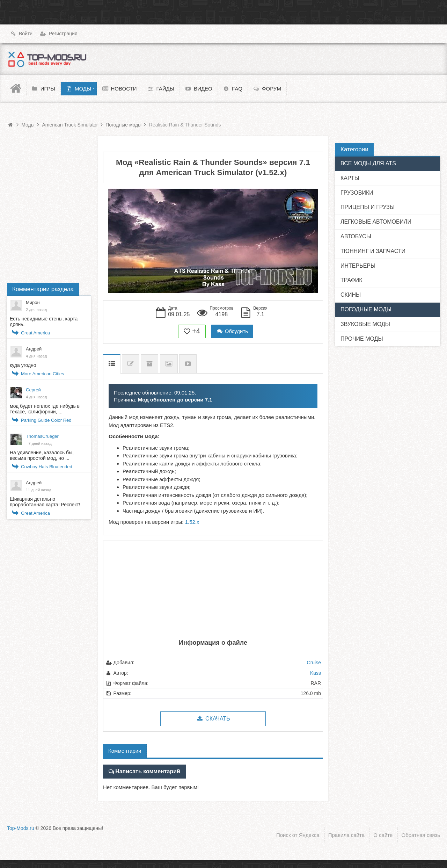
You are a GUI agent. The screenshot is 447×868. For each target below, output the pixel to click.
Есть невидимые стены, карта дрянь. (44, 321)
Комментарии (125, 751)
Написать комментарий (145, 771)
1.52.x (192, 522)
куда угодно (23, 365)
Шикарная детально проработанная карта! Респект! (45, 502)
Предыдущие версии (149, 364)
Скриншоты (169, 364)
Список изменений (131, 364)
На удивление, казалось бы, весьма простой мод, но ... (42, 455)
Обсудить (232, 331)
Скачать (213, 719)
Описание (112, 364)
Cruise (314, 663)
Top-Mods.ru (21, 827)
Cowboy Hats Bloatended (47, 467)
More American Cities (43, 374)
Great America (35, 333)
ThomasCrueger (42, 436)
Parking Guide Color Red (46, 420)
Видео (188, 364)
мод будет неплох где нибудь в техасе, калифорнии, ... (45, 409)
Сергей (33, 390)
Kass (316, 673)
